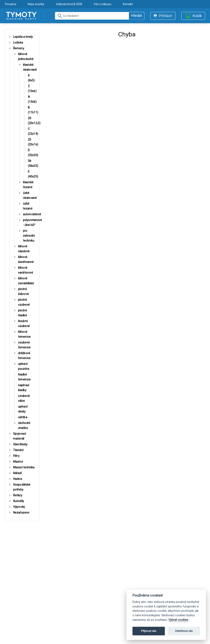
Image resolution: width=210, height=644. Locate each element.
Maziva (18, 462)
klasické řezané (28, 185)
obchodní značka (24, 425)
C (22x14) (33, 131)
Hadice (18, 479)
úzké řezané (28, 206)
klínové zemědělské (26, 281)
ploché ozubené (24, 302)
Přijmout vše (149, 631)
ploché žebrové (23, 291)
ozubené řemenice (24, 345)
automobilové (32, 214)
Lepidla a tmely (23, 37)
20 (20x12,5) (34, 121)
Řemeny (19, 48)
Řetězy (18, 495)
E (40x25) (33, 174)
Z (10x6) (32, 89)
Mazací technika (24, 467)
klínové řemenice (24, 334)
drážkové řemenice (24, 356)
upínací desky (23, 409)
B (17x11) (33, 110)
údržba (23, 417)
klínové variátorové (26, 270)
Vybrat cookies (178, 620)
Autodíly (19, 501)
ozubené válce (24, 398)
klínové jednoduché (26, 56)
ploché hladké (22, 313)
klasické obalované (30, 67)
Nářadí (17, 473)
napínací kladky (24, 388)
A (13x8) (32, 99)
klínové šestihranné (26, 259)
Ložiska (18, 43)
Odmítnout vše (184, 631)
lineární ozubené (24, 324)
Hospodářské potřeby (22, 487)
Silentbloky (20, 444)
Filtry (16, 456)
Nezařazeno (21, 513)
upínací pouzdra (24, 366)
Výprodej (19, 507)
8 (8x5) (31, 78)
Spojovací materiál (19, 436)
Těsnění (18, 450)
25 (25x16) (33, 142)
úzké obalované (30, 195)
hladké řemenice (24, 377)
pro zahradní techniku (29, 236)
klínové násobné (24, 249)
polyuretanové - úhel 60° (32, 222)
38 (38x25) (33, 163)
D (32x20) (33, 153)
